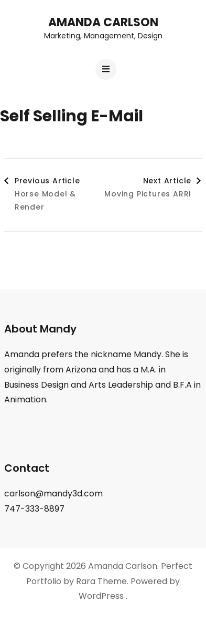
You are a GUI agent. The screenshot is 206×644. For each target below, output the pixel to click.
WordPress (101, 596)
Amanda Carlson (103, 22)
